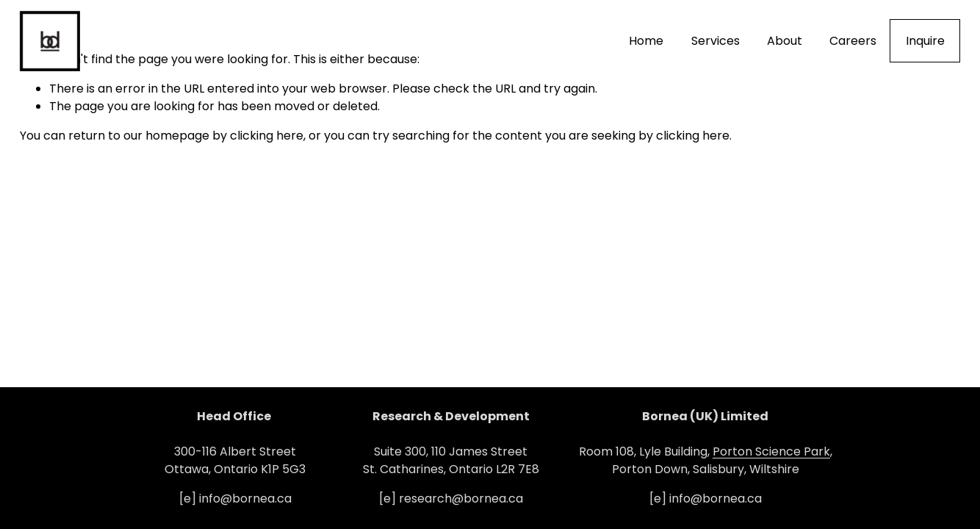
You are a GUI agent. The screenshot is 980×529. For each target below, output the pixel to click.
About (785, 41)
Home (646, 41)
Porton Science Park (771, 451)
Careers (853, 41)
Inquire (925, 41)
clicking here (267, 136)
